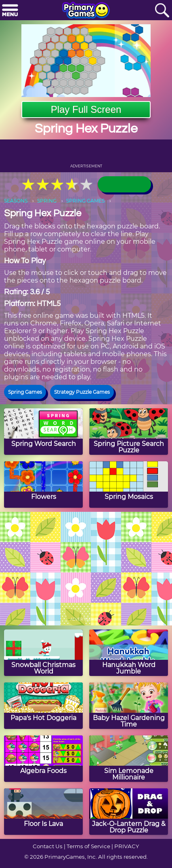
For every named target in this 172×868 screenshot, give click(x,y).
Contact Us (48, 846)
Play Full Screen (86, 109)
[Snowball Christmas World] (43, 653)
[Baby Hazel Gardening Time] (129, 706)
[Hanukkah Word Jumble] (129, 653)
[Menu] (10, 11)
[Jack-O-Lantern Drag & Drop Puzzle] (129, 812)
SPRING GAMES (85, 201)
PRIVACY (127, 846)
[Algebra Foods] (43, 759)
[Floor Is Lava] (43, 812)
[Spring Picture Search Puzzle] (129, 432)
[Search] (162, 11)
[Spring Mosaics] (129, 485)
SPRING (47, 201)
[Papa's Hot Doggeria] (43, 706)
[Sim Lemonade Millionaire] (129, 759)
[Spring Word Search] (43, 432)
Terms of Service (88, 846)
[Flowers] (43, 485)
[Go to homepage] (86, 11)
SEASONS (16, 201)
